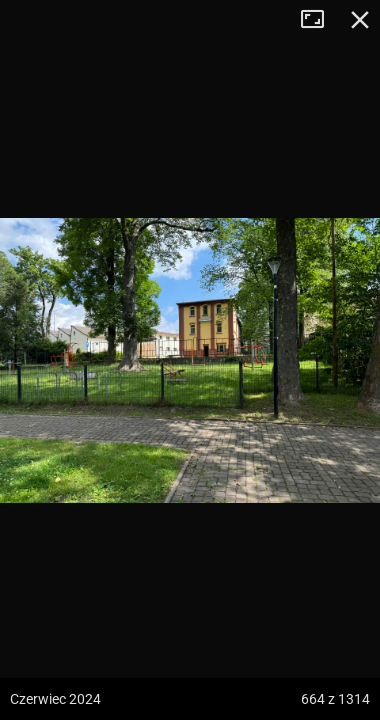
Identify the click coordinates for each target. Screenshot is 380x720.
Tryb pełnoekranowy (320, 20)
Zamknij (360, 20)
